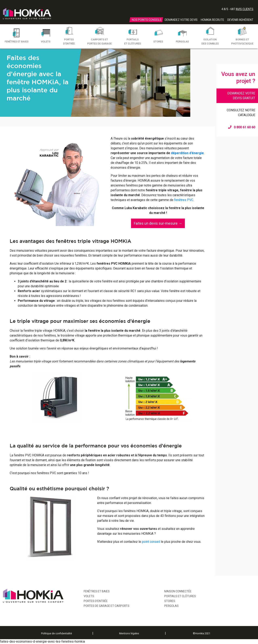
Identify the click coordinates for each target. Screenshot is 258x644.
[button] (158, 223)
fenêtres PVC (184, 200)
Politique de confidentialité (57, 633)
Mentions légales (129, 633)
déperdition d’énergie (187, 153)
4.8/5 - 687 (237, 9)
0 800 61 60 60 (242, 127)
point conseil (151, 542)
